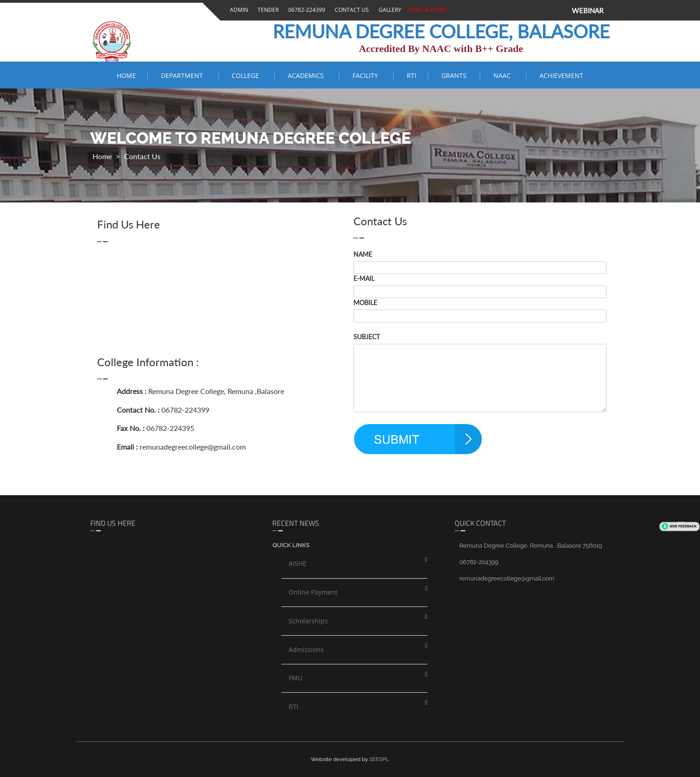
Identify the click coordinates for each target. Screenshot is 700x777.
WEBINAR (588, 10)
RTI (412, 75)
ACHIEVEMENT (561, 75)
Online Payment (313, 592)
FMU (296, 678)
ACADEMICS (308, 75)
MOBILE (365, 303)
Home (126, 75)
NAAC (504, 75)
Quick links (291, 545)
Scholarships (308, 621)
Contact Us (350, 10)
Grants (455, 75)
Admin (238, 10)
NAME (363, 254)
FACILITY (367, 75)
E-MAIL (364, 278)
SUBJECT (367, 337)
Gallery (389, 10)
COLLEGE (247, 75)
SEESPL (379, 759)
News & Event (426, 10)
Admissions (306, 650)
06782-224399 (305, 10)
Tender (267, 10)
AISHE (298, 563)
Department (184, 75)
